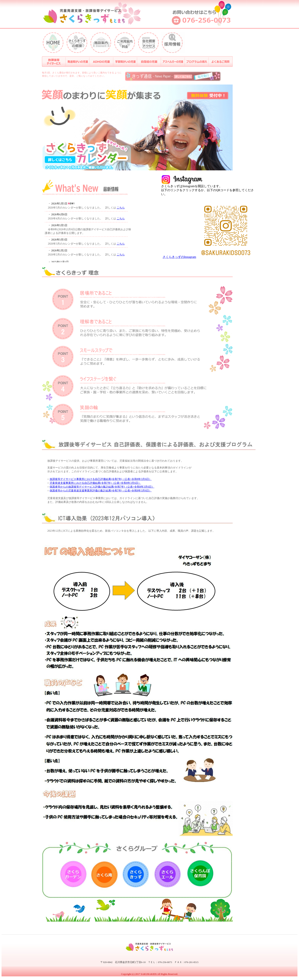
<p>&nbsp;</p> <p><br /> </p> (88, 229)
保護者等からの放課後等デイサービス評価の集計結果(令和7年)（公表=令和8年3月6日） (102, 487)
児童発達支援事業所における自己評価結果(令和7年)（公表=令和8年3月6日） (95, 483)
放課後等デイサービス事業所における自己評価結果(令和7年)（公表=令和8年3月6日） (101, 479)
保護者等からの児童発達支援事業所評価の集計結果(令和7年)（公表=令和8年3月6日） (101, 491)
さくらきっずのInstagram (179, 257)
